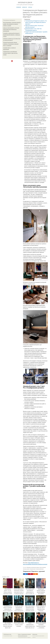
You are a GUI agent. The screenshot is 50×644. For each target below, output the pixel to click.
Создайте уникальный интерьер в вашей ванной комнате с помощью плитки (12, 35)
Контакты (19, 634)
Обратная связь (35, 634)
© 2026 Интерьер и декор (7, 634)
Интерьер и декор (25, 3)
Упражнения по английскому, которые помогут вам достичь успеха (10, 53)
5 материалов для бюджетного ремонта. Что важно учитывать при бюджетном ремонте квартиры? (36, 22)
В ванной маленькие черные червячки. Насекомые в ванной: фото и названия (11, 44)
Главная (19, 7)
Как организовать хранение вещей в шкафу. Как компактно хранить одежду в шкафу (12, 24)
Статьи (30, 7)
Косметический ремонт (40, 569)
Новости (24, 7)
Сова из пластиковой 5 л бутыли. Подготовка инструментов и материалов (11, 29)
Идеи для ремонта (43, 567)
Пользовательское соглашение (26, 634)
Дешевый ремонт (33, 569)
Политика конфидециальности (23, 636)
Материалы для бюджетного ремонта (33, 567)
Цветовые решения (26, 569)
